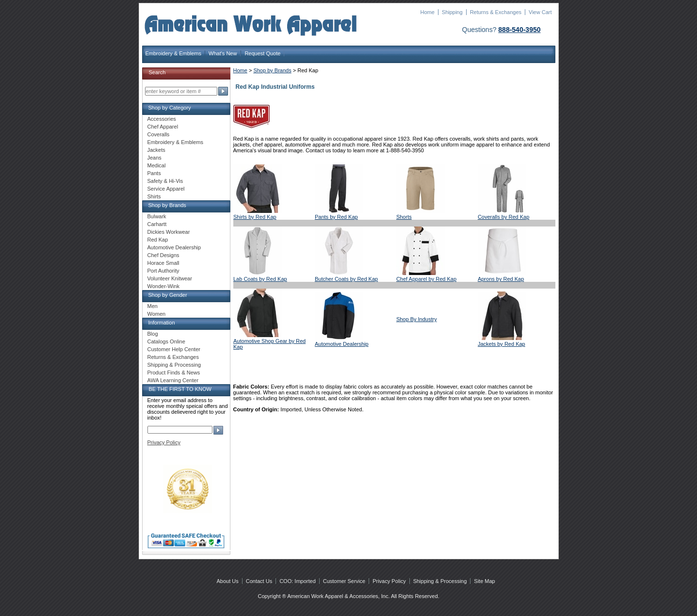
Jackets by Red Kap (502, 344)
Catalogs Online (166, 341)
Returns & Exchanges (496, 12)
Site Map (484, 581)
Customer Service (344, 581)
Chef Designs (163, 255)
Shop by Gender (168, 295)
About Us (228, 581)
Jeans (154, 158)
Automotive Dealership (342, 344)
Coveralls (159, 134)
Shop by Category (170, 108)
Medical (157, 165)
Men (153, 306)
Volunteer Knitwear (170, 278)
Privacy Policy (164, 442)
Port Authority (163, 271)
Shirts (154, 196)
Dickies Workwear (169, 232)
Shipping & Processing (174, 365)
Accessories (162, 119)
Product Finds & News (174, 373)
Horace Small (163, 263)
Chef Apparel (163, 127)
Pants (154, 173)
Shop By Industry (417, 319)
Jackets (156, 150)
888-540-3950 (519, 30)
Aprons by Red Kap (501, 279)
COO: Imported (298, 581)
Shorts (404, 217)
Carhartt (157, 224)
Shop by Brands (272, 70)
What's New (223, 53)
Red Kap (158, 240)
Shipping (452, 12)
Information (162, 323)
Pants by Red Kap (336, 217)
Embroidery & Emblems (174, 53)
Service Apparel (166, 189)
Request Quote (262, 53)
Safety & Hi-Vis (165, 181)
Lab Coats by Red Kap (260, 279)
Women (157, 314)
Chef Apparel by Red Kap (426, 279)
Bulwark (157, 216)
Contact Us (259, 581)
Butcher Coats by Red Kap (346, 279)
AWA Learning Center (173, 380)
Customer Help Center (174, 349)
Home (427, 12)
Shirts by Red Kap (255, 217)
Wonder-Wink (163, 286)
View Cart (540, 12)
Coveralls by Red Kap (503, 217)
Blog (153, 334)
